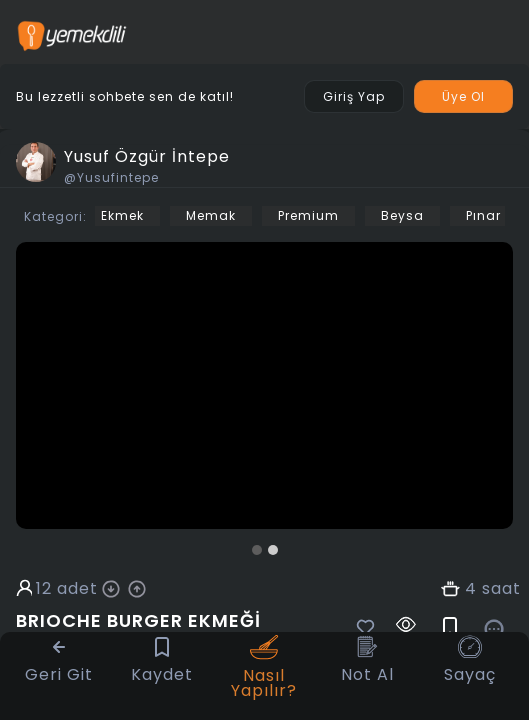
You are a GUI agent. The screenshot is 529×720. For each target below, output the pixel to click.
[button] (257, 550)
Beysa (402, 215)
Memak (211, 215)
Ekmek (122, 215)
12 (44, 589)
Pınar (483, 215)
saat (501, 589)
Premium (308, 215)
